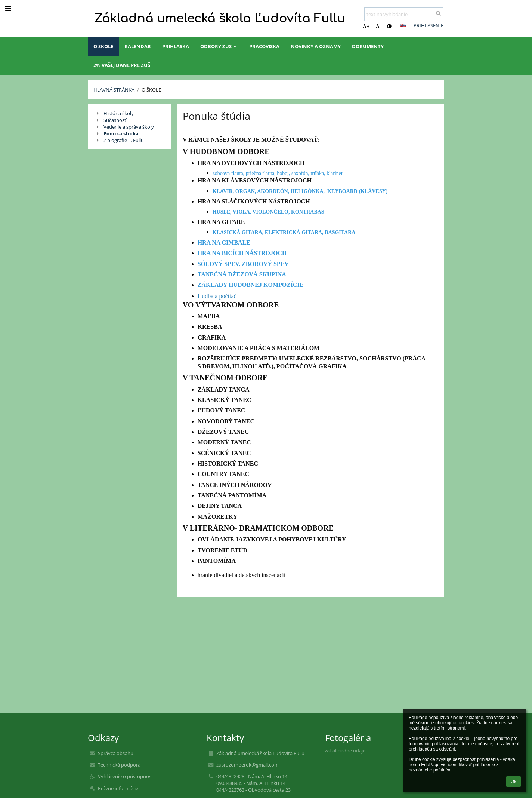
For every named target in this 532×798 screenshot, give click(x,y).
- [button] (378, 26)
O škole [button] (103, 46)
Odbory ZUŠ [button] (219, 46)
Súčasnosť (115, 120)
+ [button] (366, 26)
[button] (403, 25)
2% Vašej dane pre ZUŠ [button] (122, 65)
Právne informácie (118, 788)
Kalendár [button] (138, 46)
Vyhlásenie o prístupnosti (126, 776)
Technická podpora (119, 765)
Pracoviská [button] (264, 46)
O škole (151, 90)
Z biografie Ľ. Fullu (124, 140)
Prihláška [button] (176, 46)
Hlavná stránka (114, 90)
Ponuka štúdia (121, 133)
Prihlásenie (429, 25)
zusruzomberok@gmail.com (248, 765)
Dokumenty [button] (368, 46)
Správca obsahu (116, 753)
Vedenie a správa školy (129, 127)
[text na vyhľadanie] (404, 14)
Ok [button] (514, 782)
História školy (119, 113)
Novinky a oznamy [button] (316, 46)
